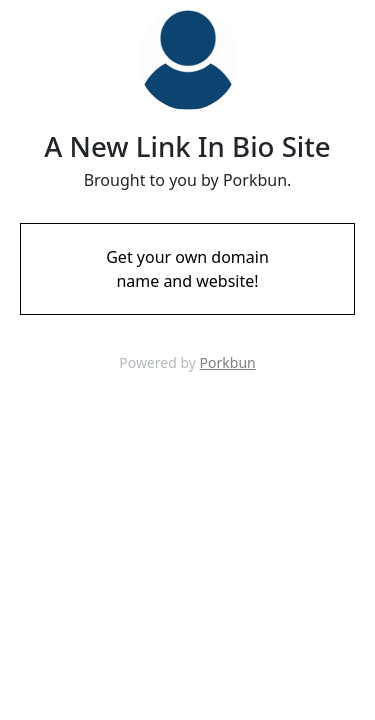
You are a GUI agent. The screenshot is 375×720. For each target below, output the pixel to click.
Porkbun (228, 362)
